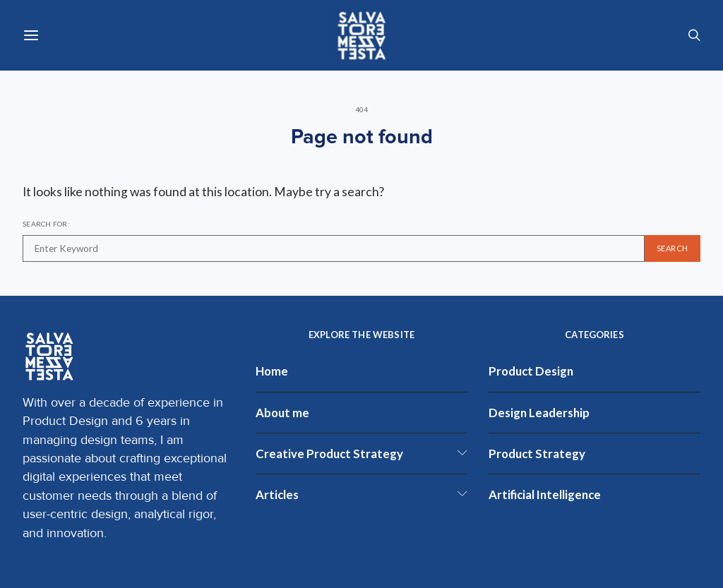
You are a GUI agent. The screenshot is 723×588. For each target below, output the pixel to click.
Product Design (531, 371)
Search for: (46, 224)
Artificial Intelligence (545, 494)
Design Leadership (539, 413)
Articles (277, 494)
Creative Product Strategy (329, 454)
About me (282, 413)
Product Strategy (537, 454)
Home (272, 371)
